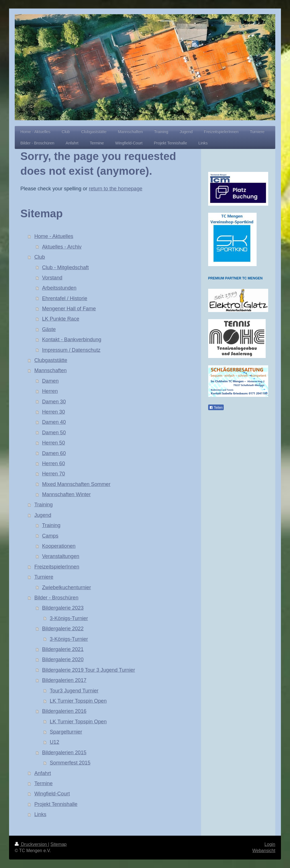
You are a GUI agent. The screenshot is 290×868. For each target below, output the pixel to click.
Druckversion (31, 844)
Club (40, 257)
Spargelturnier (66, 732)
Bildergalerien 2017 (64, 680)
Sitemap (58, 844)
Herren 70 (53, 474)
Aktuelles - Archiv (62, 247)
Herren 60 (53, 464)
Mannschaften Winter (66, 494)
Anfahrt (43, 773)
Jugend (43, 515)
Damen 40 (54, 422)
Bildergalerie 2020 (63, 660)
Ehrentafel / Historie (65, 298)
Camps (50, 536)
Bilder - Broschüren (56, 598)
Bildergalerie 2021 (63, 649)
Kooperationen (59, 546)
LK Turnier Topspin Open (78, 701)
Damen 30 (54, 402)
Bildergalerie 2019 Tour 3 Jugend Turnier (88, 670)
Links (40, 814)
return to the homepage (116, 189)
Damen (50, 381)
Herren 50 (53, 443)
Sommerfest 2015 (70, 763)
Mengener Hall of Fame (69, 309)
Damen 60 (54, 453)
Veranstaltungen (60, 556)
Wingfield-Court (52, 794)
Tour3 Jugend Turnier (74, 691)
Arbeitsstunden (59, 288)
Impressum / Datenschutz (71, 350)
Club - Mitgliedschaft (65, 267)
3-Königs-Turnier (69, 618)
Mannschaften (50, 370)
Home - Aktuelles (54, 236)
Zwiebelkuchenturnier (66, 587)
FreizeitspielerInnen (57, 567)
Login (270, 844)
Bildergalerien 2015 (64, 753)
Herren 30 (53, 412)
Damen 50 (54, 433)
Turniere (44, 577)
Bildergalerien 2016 (64, 711)
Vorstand (52, 278)
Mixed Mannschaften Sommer (76, 484)
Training (43, 505)
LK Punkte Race (60, 319)
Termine (43, 783)
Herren (50, 391)
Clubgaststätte (51, 360)
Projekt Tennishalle (56, 804)
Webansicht (264, 851)
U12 (55, 742)
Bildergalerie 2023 (63, 608)
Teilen (216, 408)
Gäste (49, 329)
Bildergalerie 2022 (63, 629)
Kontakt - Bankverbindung (72, 340)
